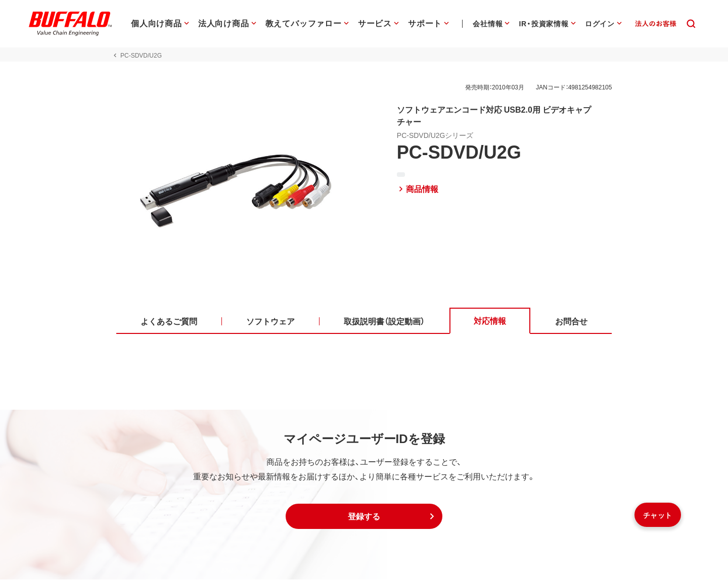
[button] (364, 520)
